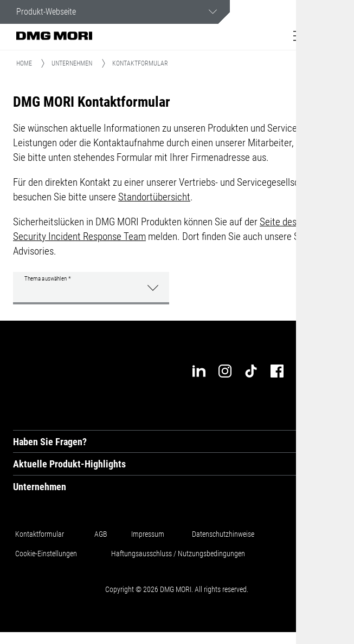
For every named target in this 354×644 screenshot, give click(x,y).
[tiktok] (251, 371)
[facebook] (277, 371)
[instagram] (225, 371)
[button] (300, 36)
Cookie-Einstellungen (46, 554)
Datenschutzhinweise (223, 534)
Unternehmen (72, 63)
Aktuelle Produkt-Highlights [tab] (69, 464)
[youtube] (303, 371)
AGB (101, 534)
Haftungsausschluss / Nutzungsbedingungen (178, 554)
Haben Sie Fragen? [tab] (50, 442)
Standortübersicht (154, 197)
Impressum (148, 534)
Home (24, 63)
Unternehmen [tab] (40, 487)
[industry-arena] (329, 371)
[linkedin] (199, 371)
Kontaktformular (40, 534)
